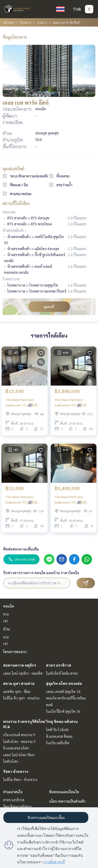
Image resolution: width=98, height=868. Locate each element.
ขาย (6, 614)
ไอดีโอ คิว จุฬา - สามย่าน (21, 698)
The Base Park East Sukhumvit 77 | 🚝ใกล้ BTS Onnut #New (21, 402)
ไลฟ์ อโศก (11, 761)
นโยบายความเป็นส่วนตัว (67, 801)
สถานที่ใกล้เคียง (16, 203)
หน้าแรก (9, 22)
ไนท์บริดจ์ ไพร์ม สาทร (62, 673)
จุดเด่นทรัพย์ (13, 169)
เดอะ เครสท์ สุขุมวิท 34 (63, 691)
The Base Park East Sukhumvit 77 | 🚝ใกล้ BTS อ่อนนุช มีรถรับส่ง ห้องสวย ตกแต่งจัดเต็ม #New (73, 500)
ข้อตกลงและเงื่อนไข (64, 792)
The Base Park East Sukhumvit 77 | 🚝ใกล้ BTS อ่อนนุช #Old (70, 402)
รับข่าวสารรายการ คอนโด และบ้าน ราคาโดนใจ (41, 573)
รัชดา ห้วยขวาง (16, 771)
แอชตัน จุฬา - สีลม (17, 691)
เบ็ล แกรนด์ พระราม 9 (19, 735)
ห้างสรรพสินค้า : (14, 230)
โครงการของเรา (15, 652)
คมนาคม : (10, 212)
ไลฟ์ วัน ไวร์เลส (57, 729)
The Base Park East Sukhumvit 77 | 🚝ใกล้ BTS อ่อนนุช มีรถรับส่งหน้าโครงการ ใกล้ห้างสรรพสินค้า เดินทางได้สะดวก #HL (24, 500)
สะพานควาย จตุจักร (20, 665)
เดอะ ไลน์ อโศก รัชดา (19, 755)
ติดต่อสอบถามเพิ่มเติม (21, 549)
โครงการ (26, 22)
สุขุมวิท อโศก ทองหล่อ (64, 683)
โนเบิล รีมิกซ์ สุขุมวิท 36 (63, 711)
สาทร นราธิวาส (59, 665)
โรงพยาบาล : (12, 279)
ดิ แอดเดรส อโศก (16, 748)
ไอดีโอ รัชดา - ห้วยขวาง (20, 779)
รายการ (42, 22)
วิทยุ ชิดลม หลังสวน (62, 721)
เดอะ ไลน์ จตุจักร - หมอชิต (23, 673)
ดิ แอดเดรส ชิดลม (59, 736)
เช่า (6, 621)
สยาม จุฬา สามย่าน (19, 683)
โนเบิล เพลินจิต (58, 743)
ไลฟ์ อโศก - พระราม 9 (19, 741)
